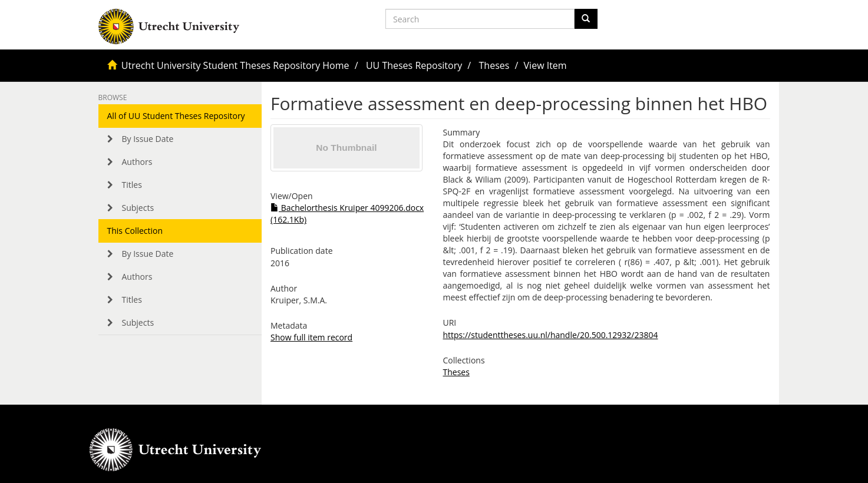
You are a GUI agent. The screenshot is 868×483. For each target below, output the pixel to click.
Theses (494, 65)
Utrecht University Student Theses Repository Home (235, 65)
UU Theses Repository (414, 65)
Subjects (138, 208)
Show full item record (311, 337)
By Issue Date (148, 139)
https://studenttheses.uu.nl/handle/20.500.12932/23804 (550, 335)
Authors (137, 162)
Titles (132, 185)
